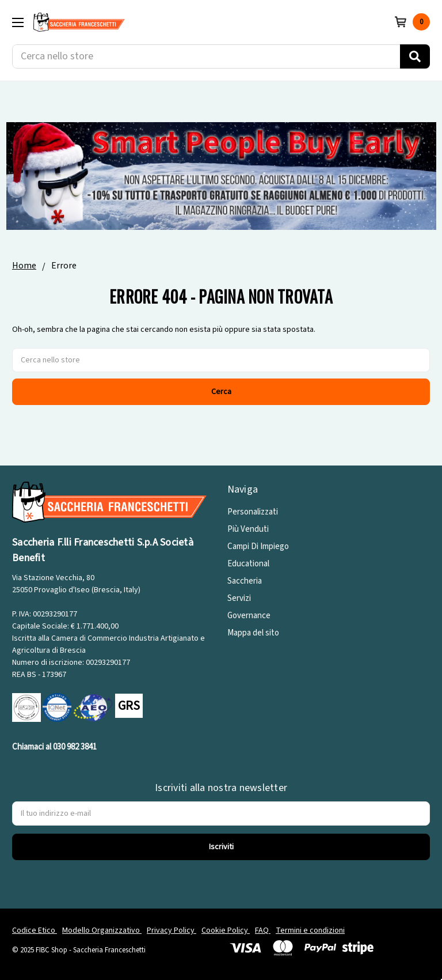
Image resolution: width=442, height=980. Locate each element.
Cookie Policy (226, 930)
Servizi (239, 598)
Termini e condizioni (310, 930)
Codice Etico (35, 930)
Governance (249, 616)
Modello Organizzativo (102, 930)
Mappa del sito (253, 633)
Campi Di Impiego (258, 546)
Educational (248, 564)
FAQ (263, 930)
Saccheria (245, 581)
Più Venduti (248, 529)
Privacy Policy (172, 930)
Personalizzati (253, 512)
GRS (129, 706)
